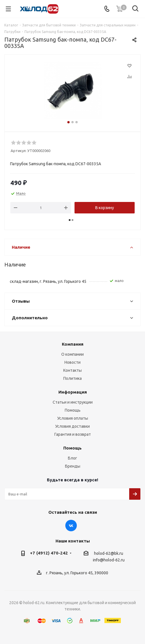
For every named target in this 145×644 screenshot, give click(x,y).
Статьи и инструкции (73, 402)
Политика (72, 378)
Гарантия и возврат (73, 434)
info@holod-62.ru (109, 560)
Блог (72, 458)
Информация (73, 392)
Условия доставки (72, 426)
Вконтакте (71, 526)
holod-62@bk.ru (109, 553)
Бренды (73, 466)
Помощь (73, 410)
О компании (72, 354)
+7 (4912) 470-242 (49, 553)
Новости (72, 362)
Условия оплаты (73, 418)
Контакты (72, 370)
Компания (73, 344)
